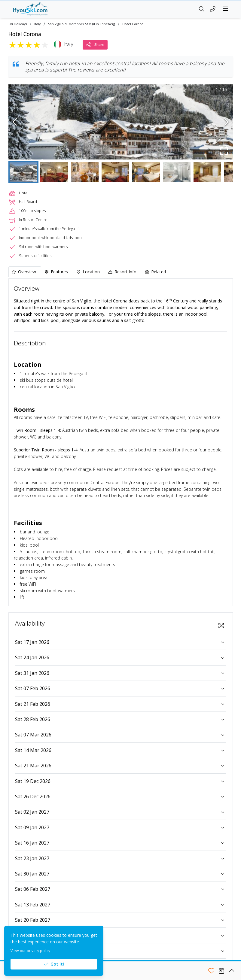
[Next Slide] (226, 122)
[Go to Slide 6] (177, 172)
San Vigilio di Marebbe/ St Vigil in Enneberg (81, 24)
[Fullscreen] (224, 151)
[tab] (25, 272)
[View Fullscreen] (221, 626)
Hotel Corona (133, 24)
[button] (121, 122)
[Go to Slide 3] (85, 172)
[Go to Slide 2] (54, 172)
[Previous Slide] (15, 122)
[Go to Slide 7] (207, 172)
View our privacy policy (30, 951)
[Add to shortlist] (211, 971)
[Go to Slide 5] (146, 172)
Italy (37, 24)
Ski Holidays (18, 24)
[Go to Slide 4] (115, 172)
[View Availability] (221, 971)
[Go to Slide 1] (23, 172)
